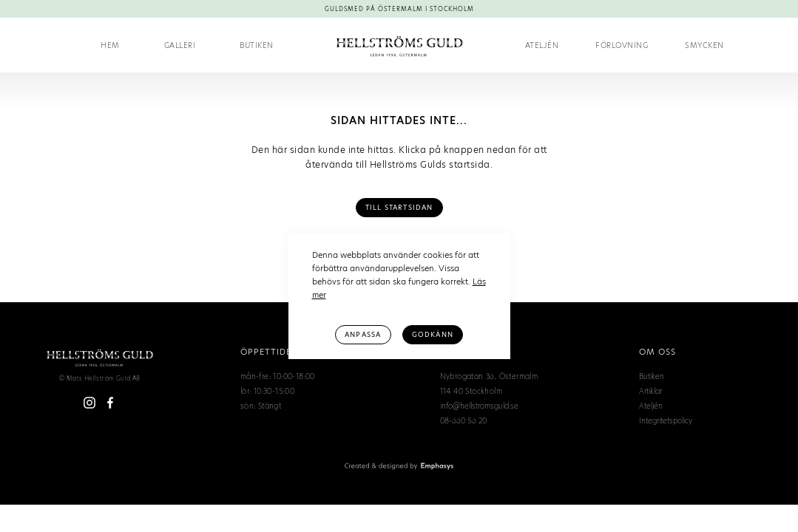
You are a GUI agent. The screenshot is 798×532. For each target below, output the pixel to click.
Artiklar (650, 391)
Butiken (257, 45)
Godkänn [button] (433, 335)
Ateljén (542, 45)
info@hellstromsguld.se (479, 406)
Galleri (180, 45)
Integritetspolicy (666, 420)
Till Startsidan (399, 208)
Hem (110, 45)
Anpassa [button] (363, 335)
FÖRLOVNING (622, 45)
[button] (622, 45)
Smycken (704, 45)
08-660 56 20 (463, 420)
